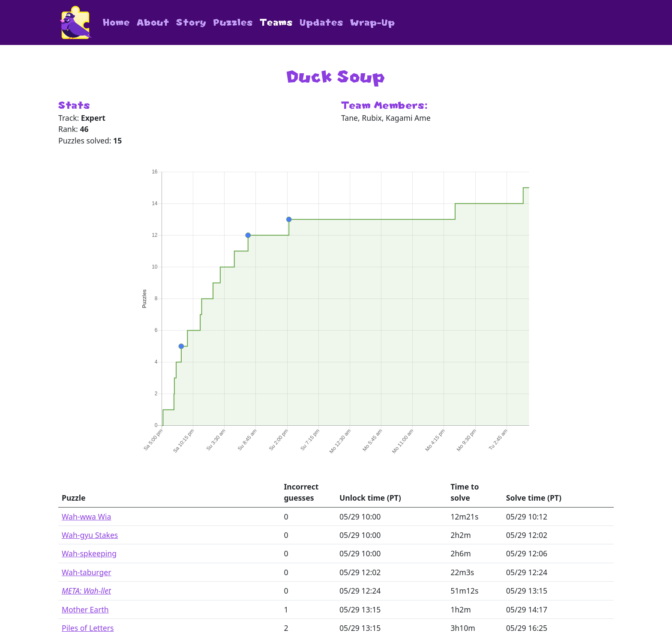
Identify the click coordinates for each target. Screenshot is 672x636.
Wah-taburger (86, 572)
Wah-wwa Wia (86, 517)
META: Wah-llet (86, 591)
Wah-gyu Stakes (90, 535)
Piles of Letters (88, 628)
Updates (321, 22)
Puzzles (233, 22)
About (153, 22)
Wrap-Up (373, 22)
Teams (276, 22)
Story (191, 22)
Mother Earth (85, 609)
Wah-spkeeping (89, 553)
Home (116, 22)
